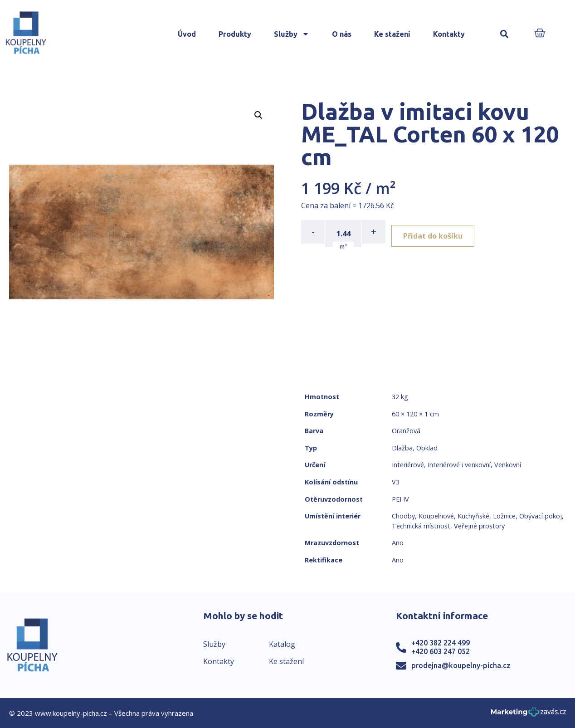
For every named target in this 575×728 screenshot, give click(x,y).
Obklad (427, 448)
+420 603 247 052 (441, 651)
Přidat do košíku (438, 232)
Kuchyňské (473, 516)
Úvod (187, 34)
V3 (396, 482)
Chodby (403, 516)
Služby (292, 34)
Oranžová (406, 431)
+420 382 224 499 (441, 643)
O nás (342, 34)
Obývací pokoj (541, 516)
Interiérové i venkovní (459, 465)
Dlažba (402, 448)
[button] (504, 34)
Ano (398, 543)
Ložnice (504, 516)
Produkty (235, 34)
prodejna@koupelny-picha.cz (461, 665)
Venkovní (508, 465)
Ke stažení (392, 34)
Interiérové (408, 465)
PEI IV (400, 499)
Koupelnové (436, 516)
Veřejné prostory (479, 526)
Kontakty (449, 34)
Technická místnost (421, 526)
